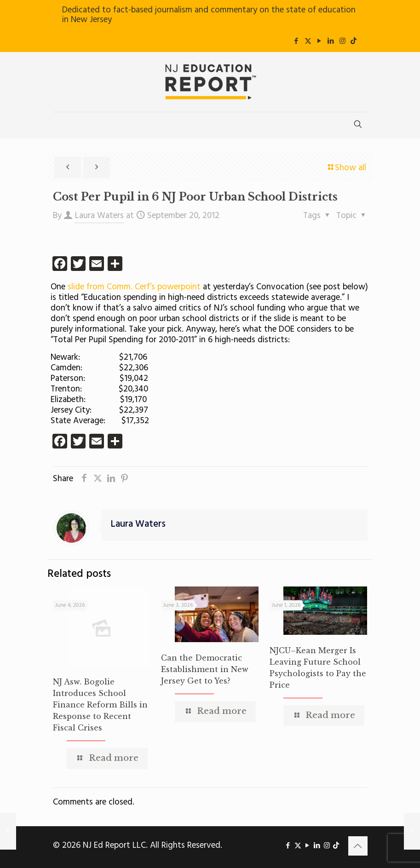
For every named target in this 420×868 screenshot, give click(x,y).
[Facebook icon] (296, 41)
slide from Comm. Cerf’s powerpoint (134, 287)
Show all (346, 168)
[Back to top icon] (358, 846)
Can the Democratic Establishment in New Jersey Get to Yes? (205, 669)
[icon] (354, 41)
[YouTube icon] (319, 41)
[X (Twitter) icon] (308, 41)
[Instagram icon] (342, 41)
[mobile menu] (61, 125)
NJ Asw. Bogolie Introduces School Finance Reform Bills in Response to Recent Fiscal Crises (100, 705)
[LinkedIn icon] (331, 41)
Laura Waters (99, 216)
